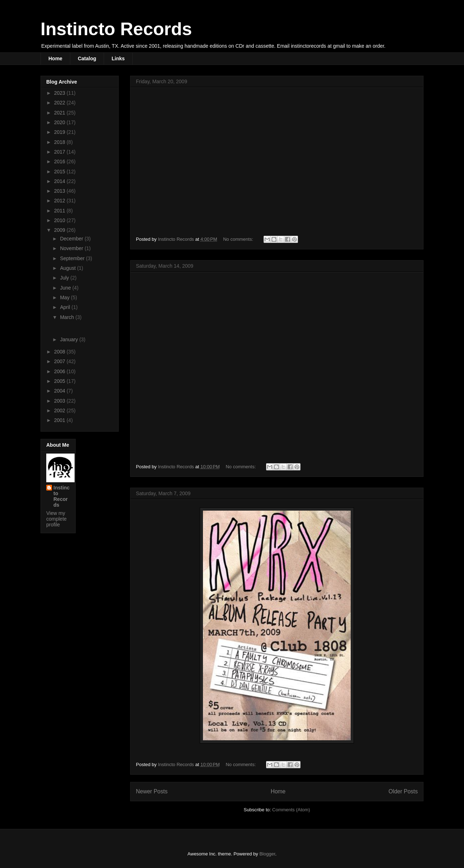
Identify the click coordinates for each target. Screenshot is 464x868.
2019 (60, 132)
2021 (60, 113)
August (68, 268)
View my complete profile (56, 519)
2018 (60, 142)
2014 (60, 181)
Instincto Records (116, 29)
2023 (60, 93)
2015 (60, 172)
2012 (60, 201)
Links (118, 58)
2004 (60, 391)
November (72, 248)
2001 (60, 420)
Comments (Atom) (291, 810)
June (66, 288)
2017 (60, 152)
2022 (60, 103)
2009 (60, 230)
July (65, 278)
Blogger (267, 854)
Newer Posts (152, 791)
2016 (60, 161)
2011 (60, 211)
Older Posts (403, 791)
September (73, 258)
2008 (60, 352)
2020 (60, 122)
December (72, 239)
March (68, 317)
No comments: (239, 239)
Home (55, 58)
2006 (60, 371)
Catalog (87, 58)
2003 (60, 401)
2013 (60, 191)
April (66, 307)
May (65, 297)
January (70, 339)
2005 (60, 381)
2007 (60, 361)
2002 (60, 410)
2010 (60, 220)
